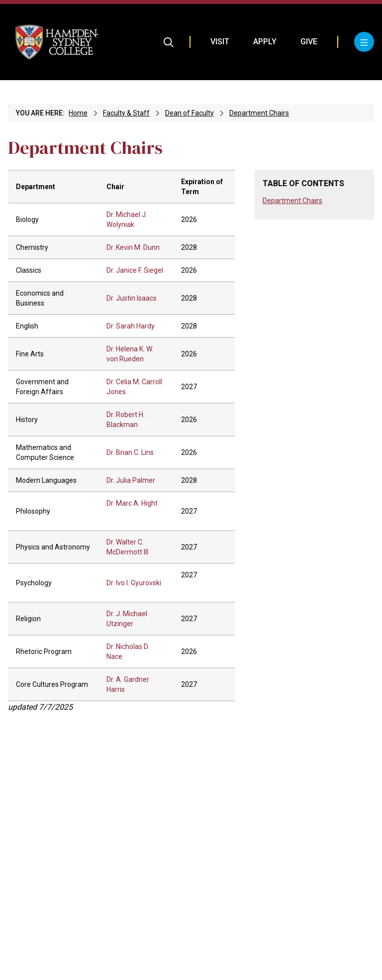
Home (78, 113)
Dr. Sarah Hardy (131, 326)
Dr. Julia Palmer (131, 480)
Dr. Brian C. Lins (130, 452)
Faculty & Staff (126, 113)
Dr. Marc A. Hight (132, 503)
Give (309, 42)
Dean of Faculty (190, 113)
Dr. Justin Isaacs (132, 298)
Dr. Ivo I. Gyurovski (134, 583)
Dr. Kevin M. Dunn (133, 247)
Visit (220, 42)
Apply (265, 42)
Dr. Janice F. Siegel (135, 270)
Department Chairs (259, 113)
